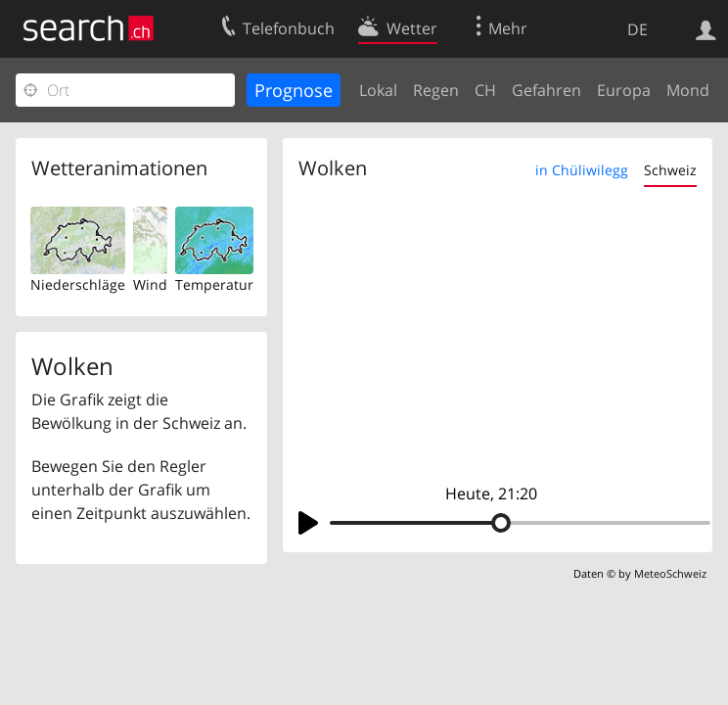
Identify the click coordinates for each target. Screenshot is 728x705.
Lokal (378, 90)
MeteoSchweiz (670, 573)
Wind (150, 284)
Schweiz (670, 170)
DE (637, 29)
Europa (624, 90)
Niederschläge (78, 284)
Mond (688, 90)
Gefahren (546, 90)
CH (485, 90)
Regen (436, 90)
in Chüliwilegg (582, 170)
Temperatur (214, 284)
